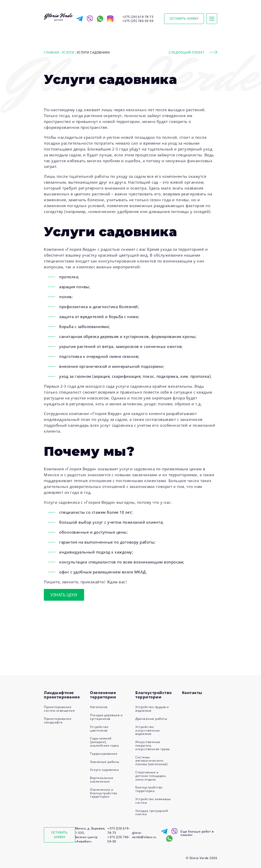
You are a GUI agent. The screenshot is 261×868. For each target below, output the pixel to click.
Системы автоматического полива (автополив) (151, 761)
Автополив (99, 707)
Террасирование (104, 754)
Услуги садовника (104, 770)
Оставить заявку (184, 18)
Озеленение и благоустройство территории (104, 793)
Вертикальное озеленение (102, 780)
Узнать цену (64, 595)
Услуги (68, 52)
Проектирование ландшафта (58, 720)
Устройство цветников (99, 729)
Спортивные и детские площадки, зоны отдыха (151, 776)
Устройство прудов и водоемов (152, 709)
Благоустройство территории (149, 789)
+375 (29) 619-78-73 (138, 17)
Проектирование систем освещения (59, 709)
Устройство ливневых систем (153, 801)
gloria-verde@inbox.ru (144, 835)
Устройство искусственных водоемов (148, 730)
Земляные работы (105, 762)
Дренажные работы (151, 719)
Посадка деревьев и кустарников (106, 717)
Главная (51, 52)
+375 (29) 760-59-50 (138, 21)
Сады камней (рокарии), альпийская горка (104, 742)
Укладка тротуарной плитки (152, 813)
